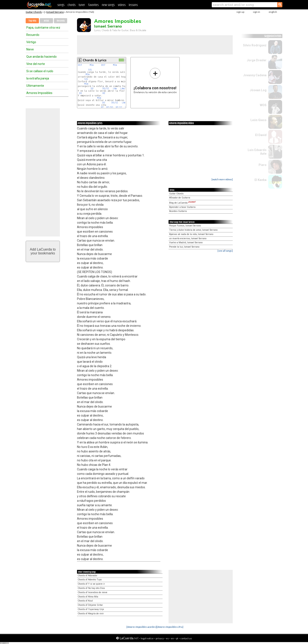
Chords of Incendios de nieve (93, 592)
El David (261, 135)
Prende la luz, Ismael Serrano (184, 247)
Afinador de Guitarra (180, 198)
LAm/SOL (125, 89)
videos (122, 5)
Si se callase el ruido (40, 71)
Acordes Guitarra (178, 211)
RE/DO (110, 107)
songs (61, 5)
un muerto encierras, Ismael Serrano (188, 238)
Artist (46, 21)
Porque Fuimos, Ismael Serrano (185, 226)
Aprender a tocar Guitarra (182, 207)
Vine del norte (36, 64)
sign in (256, 12)
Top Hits (32, 21)
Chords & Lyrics (95, 60)
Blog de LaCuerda (182, 203)
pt (177, 638)
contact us (186, 638)
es (167, 638)
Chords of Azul (85, 601)
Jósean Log (258, 90)
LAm (115, 89)
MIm (92, 65)
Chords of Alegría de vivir (91, 614)
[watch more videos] (222, 179)
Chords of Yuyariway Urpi (91, 609)
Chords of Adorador (87, 576)
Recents (61, 21)
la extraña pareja (38, 78)
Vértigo (31, 42)
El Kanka (261, 180)
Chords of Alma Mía (88, 597)
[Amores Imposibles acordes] (141, 627)
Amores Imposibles (39, 93)
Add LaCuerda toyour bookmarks (43, 251)
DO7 (80, 65)
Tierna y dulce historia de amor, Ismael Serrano (193, 230)
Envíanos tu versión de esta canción (155, 81)
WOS (263, 105)
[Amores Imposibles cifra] (170, 627)
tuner (82, 5)
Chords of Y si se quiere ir (91, 584)
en (172, 638)
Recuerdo (33, 35)
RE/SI (119, 107)
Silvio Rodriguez (255, 45)
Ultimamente (35, 86)
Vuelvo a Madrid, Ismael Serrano (186, 243)
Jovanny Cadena (255, 75)
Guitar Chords (34, 12)
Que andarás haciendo (41, 57)
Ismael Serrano (55, 12)
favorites (93, 5)
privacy (160, 638)
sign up (240, 12)
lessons (133, 5)
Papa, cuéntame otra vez (43, 28)
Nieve (30, 49)
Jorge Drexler (257, 60)
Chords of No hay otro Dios (91, 588)
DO (92, 89)
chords (72, 5)
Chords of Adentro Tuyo (90, 580)
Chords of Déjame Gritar (90, 605)
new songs (108, 5)
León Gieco (258, 120)
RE (104, 93)
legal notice (147, 638)
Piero (263, 165)
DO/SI (106, 89)
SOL (90, 70)
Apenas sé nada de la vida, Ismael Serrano (191, 234)
